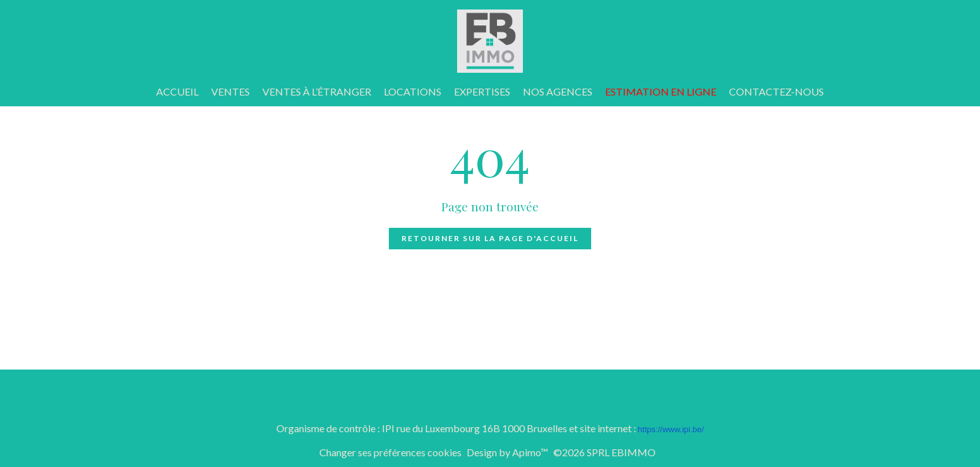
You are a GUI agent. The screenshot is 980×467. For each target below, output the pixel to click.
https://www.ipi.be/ (671, 429)
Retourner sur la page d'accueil (490, 238)
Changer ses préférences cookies (390, 452)
